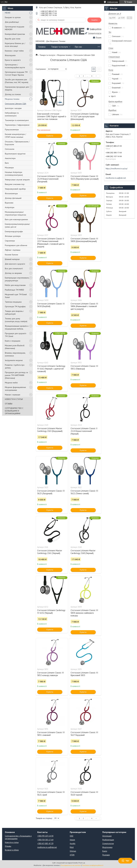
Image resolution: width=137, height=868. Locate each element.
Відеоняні (9, 203)
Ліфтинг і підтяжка (13, 250)
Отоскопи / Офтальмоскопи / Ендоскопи (17, 143)
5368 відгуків (113, 2)
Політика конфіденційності (93, 865)
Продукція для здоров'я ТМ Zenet (16, 335)
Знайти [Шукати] (94, 20)
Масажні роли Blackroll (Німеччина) (15, 347)
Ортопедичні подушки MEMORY (15, 28)
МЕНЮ (8, 13)
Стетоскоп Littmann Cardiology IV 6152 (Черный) (51, 612)
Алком (72, 840)
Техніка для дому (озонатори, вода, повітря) (16, 320)
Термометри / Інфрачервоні (17, 125)
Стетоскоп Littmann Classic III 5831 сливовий (51, 734)
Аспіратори (10, 207)
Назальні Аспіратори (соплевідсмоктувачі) (14, 174)
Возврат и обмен (12, 850)
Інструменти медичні (14, 360)
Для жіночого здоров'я (15, 264)
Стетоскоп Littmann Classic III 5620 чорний (84, 793)
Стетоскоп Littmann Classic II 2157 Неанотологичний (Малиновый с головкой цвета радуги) (51, 243)
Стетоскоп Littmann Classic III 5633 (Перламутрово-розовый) (85, 177)
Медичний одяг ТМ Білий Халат (16, 296)
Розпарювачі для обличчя (16, 245)
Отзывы (8, 846)
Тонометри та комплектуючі (17, 120)
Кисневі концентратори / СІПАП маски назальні (15, 136)
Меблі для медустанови (15, 285)
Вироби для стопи (13, 39)
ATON (72, 855)
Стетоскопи (10, 149)
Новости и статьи (12, 842)
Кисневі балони (11, 255)
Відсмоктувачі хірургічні (15, 154)
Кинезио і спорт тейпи (14, 51)
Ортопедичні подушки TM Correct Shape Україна (16, 73)
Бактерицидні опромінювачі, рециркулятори (17, 279)
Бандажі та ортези (13, 17)
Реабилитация (108, 840)
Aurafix (73, 844)
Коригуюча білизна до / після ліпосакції (15, 45)
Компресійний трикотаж (15, 34)
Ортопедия (107, 836)
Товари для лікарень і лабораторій (14, 313)
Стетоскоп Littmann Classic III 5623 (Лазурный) (51, 492)
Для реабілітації (12, 22)
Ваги (7, 163)
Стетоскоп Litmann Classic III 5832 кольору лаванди (51, 674)
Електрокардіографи (14, 231)
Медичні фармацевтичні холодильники (15, 389)
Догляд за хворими (13, 273)
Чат (125, 861)
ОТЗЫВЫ (9, 404)
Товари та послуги (60, 47)
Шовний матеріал (12, 259)
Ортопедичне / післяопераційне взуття (15, 66)
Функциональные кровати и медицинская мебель (17, 327)
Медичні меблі (11, 383)
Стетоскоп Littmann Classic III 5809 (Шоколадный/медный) (84, 240)
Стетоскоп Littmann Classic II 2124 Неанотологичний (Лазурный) (51, 179)
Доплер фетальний (13, 198)
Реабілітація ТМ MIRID (14, 290)
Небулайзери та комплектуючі (12, 114)
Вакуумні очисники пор (15, 184)
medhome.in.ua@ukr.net (116, 178)
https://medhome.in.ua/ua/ (117, 169)
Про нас (78, 47)
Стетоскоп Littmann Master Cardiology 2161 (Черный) (50, 552)
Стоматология (108, 844)
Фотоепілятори (11, 193)
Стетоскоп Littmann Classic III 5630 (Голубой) (51, 305)
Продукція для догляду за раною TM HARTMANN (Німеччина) (16, 375)
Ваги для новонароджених (16, 219)
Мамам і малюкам (13, 395)
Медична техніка (12, 99)
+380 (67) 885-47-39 (45, 844)
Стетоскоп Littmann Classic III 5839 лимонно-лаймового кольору (84, 613)
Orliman (73, 851)
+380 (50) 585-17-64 (45, 840)
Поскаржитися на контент (71, 865)
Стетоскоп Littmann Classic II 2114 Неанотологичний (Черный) (84, 431)
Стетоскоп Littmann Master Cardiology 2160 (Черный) (83, 552)
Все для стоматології (14, 268)
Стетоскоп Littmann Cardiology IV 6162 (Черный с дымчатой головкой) (51, 369)
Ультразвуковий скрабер (15, 189)
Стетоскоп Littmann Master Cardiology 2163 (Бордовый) (50, 430)
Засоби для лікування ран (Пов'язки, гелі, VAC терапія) (17, 81)
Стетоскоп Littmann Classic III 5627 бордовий (84, 734)
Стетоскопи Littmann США (16, 104)
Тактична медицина (13, 302)
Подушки (106, 855)
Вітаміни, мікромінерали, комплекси (15, 354)
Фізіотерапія (10, 55)
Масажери (9, 168)
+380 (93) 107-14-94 (45, 836)
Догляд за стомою (13, 94)
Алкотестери (10, 158)
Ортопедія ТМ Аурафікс (15, 306)
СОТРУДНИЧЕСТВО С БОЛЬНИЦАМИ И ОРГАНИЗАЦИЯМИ (14, 411)
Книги (105, 851)
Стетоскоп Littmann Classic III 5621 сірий (51, 793)
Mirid (72, 847)
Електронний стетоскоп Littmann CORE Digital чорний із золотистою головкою (52, 116)
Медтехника (107, 847)
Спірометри (10, 241)
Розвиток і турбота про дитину (15, 366)
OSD (72, 836)
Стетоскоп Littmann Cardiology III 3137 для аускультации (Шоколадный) (85, 116)
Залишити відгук (95, 33)
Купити (50, 136)
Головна (42, 47)
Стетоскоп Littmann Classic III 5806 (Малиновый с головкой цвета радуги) (84, 306)
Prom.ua (82, 863)
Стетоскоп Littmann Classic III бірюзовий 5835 (84, 674)
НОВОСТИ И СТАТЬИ (14, 399)
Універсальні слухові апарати (17, 180)
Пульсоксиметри (12, 130)
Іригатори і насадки (13, 108)
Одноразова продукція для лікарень (17, 88)
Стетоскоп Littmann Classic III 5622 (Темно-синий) (84, 492)
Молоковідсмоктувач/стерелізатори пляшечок (15, 213)
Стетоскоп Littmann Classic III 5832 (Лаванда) (84, 367)
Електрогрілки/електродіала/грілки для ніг (17, 225)
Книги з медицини (13, 341)
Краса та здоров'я (13, 60)
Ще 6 (113, 96)
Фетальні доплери (13, 236)
